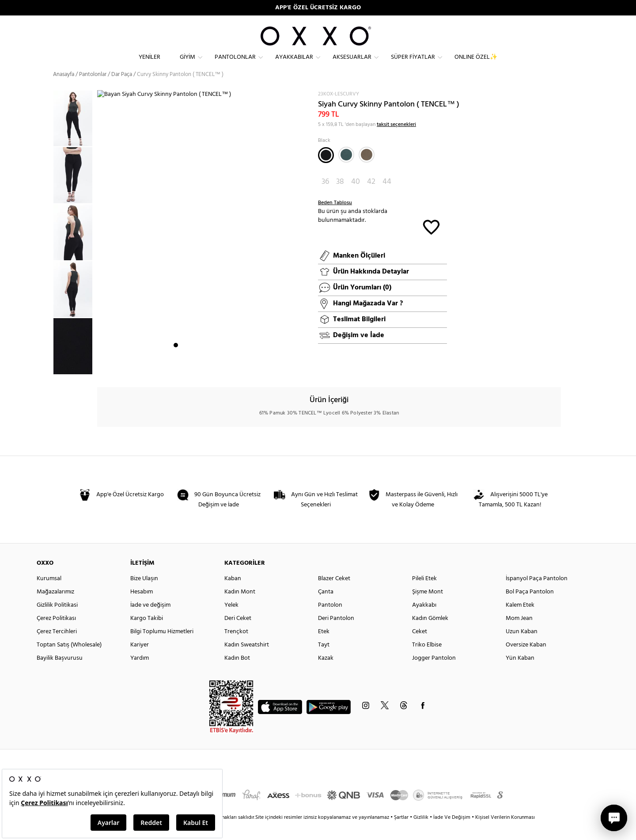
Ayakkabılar (294, 64)
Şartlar (402, 833)
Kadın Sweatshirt (247, 661)
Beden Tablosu (335, 219)
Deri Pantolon (336, 634)
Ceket (420, 648)
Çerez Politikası (56, 634)
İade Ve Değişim (452, 833)
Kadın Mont (240, 608)
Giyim (187, 64)
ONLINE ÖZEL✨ (476, 64)
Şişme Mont (428, 608)
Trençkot (236, 648)
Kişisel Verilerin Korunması (505, 833)
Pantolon (330, 621)
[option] (75, 135)
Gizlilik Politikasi (57, 621)
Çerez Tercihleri (57, 648)
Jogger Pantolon (434, 674)
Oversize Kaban (526, 661)
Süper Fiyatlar (413, 64)
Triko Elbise (427, 661)
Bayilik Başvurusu (60, 674)
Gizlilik (422, 833)
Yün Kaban (520, 674)
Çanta (326, 608)
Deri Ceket (238, 634)
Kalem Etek (520, 621)
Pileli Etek (424, 595)
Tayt (324, 661)
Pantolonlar (235, 64)
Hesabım (142, 608)
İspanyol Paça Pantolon (537, 595)
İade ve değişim (150, 621)
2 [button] (184, 367)
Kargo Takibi (147, 634)
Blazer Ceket (334, 595)
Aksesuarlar (352, 64)
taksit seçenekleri (396, 141)
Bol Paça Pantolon (530, 608)
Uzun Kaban (522, 648)
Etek (324, 648)
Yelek (231, 621)
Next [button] (102, 243)
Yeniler (150, 64)
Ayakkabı (424, 621)
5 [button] (208, 367)
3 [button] (192, 367)
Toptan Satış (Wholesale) (69, 661)
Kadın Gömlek (430, 634)
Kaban (233, 595)
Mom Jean (519, 634)
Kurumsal (49, 595)
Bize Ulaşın (144, 595)
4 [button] (200, 367)
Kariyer (140, 661)
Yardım (140, 674)
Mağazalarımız (55, 608)
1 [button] (176, 367)
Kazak (326, 674)
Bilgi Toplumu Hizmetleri (162, 648)
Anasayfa (64, 90)
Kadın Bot (237, 674)
